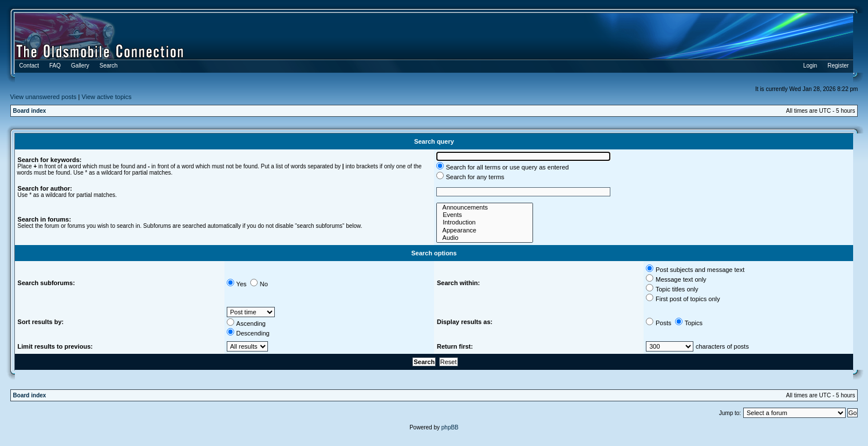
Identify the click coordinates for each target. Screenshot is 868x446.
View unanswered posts (44, 97)
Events (485, 215)
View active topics (107, 97)
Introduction (485, 222)
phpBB (450, 427)
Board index (30, 111)
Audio (485, 238)
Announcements (485, 208)
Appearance (485, 230)
